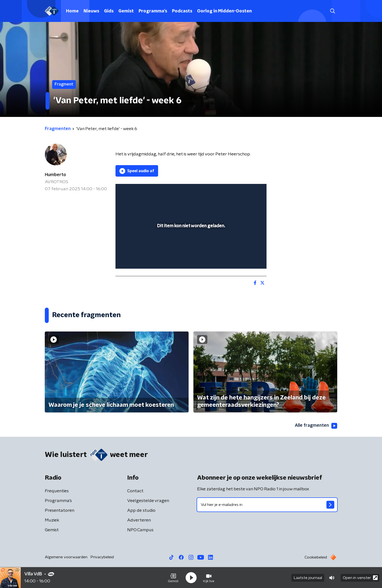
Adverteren (139, 520)
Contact (135, 491)
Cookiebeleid (316, 557)
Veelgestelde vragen (148, 501)
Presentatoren (60, 511)
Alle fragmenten (316, 426)
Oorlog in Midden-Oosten (224, 11)
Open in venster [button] (360, 578)
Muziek (52, 520)
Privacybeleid (102, 557)
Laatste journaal (308, 578)
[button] (173, 578)
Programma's (153, 11)
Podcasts (182, 11)
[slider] (190, 245)
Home (72, 11)
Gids (109, 11)
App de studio (141, 511)
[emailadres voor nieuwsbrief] (267, 505)
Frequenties (57, 491)
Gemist (126, 11)
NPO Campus (140, 530)
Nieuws (91, 11)
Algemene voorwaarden (66, 557)
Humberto (55, 175)
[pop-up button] (245, 258)
